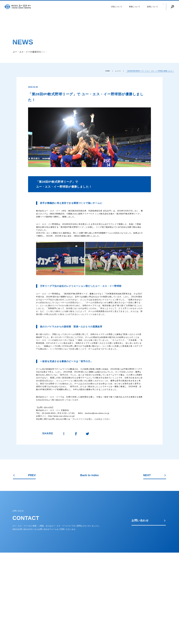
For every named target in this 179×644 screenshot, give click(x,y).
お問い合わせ (149, 520)
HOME (108, 71)
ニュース (118, 71)
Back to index (89, 475)
